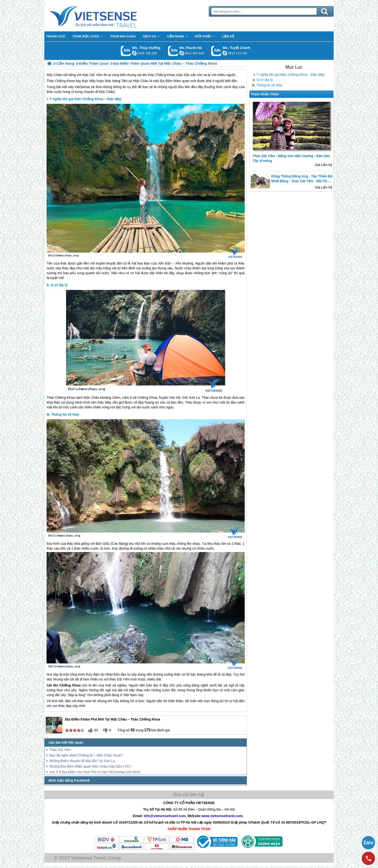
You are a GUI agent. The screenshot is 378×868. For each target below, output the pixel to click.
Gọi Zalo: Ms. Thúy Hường (126, 51)
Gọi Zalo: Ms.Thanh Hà (173, 51)
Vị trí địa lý (265, 80)
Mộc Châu (107, 92)
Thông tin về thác (270, 85)
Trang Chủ (105, 16)
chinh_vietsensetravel (225, 53)
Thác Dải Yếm (60, 750)
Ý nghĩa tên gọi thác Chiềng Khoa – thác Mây (290, 75)
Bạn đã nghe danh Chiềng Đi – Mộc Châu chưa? (86, 755)
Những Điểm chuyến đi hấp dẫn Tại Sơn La (82, 761)
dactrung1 (134, 53)
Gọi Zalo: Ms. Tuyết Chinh (216, 51)
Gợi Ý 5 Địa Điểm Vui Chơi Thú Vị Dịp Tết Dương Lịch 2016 (95, 772)
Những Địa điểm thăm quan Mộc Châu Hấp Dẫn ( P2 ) (90, 766)
